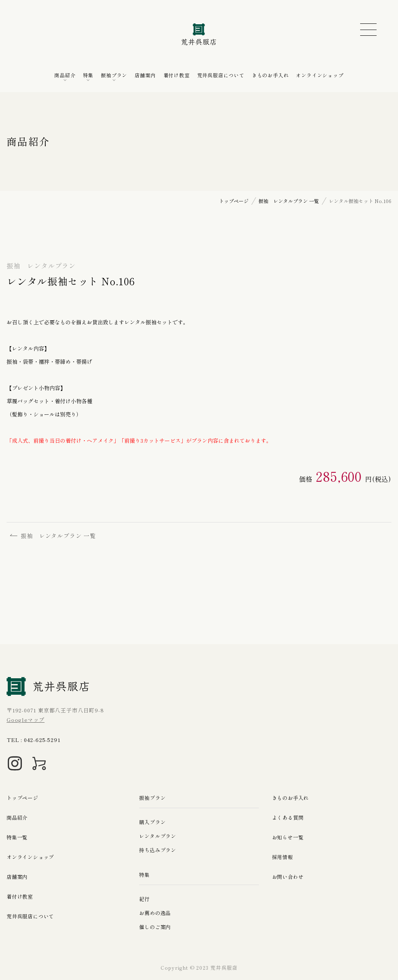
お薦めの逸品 (156, 913)
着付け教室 (177, 75)
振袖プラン (114, 75)
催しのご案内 (156, 927)
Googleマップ (26, 720)
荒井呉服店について (221, 75)
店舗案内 (145, 75)
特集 (88, 75)
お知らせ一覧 (289, 837)
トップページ (24, 798)
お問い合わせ (289, 877)
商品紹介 (65, 75)
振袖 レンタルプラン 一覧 (54, 536)
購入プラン (153, 822)
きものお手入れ (270, 75)
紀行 (145, 899)
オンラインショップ (320, 75)
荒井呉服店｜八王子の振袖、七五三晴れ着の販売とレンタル (199, 34)
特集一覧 (18, 837)
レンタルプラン (159, 836)
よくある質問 (289, 817)
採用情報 (283, 857)
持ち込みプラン (159, 850)
